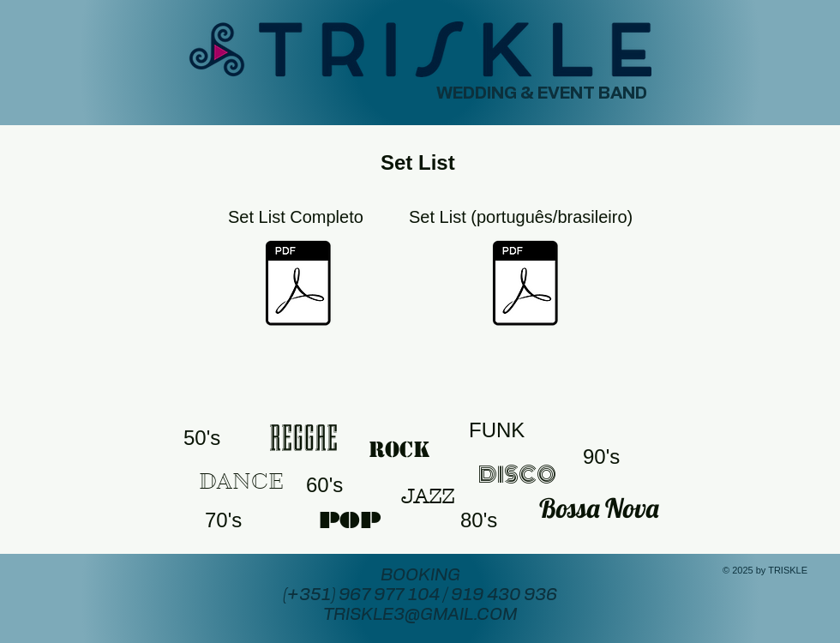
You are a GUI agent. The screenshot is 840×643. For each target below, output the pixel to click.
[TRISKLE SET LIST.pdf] (298, 285)
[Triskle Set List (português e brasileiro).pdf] (525, 285)
